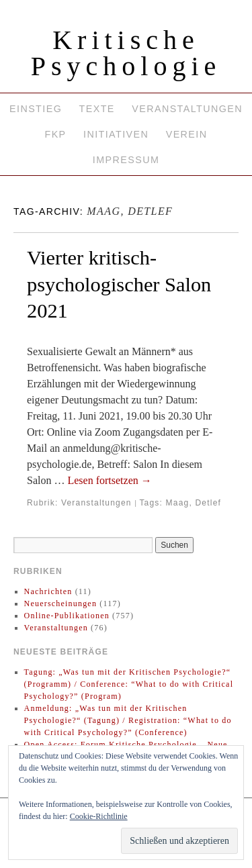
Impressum (126, 160)
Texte (97, 109)
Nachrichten (48, 591)
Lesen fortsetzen (109, 480)
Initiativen (116, 134)
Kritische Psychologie (126, 53)
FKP (55, 134)
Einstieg (36, 109)
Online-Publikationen (67, 616)
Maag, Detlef (194, 503)
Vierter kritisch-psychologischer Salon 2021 (119, 284)
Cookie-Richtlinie (99, 816)
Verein (187, 134)
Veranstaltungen (187, 109)
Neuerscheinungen (61, 604)
